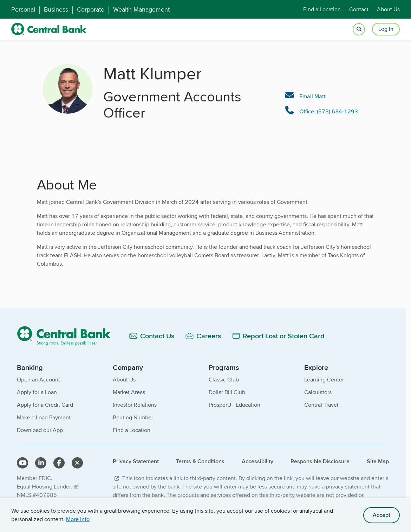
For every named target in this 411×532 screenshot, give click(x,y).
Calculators (318, 392)
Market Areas (129, 392)
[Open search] (359, 29)
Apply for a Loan (37, 392)
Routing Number (133, 417)
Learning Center (324, 380)
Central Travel (321, 405)
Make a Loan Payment (44, 417)
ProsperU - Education (234, 405)
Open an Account (38, 380)
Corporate (91, 9)
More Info (78, 519)
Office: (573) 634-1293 (329, 111)
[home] (49, 29)
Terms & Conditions (200, 461)
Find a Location (322, 9)
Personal (23, 9)
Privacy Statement (136, 461)
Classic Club (224, 380)
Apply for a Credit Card (45, 405)
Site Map (378, 461)
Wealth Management (141, 9)
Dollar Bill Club (227, 392)
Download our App (40, 430)
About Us (388, 9)
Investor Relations (135, 405)
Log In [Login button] (386, 29)
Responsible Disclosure (320, 461)
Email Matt (312, 96)
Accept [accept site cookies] (381, 515)
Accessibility (257, 461)
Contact (359, 9)
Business (56, 9)
